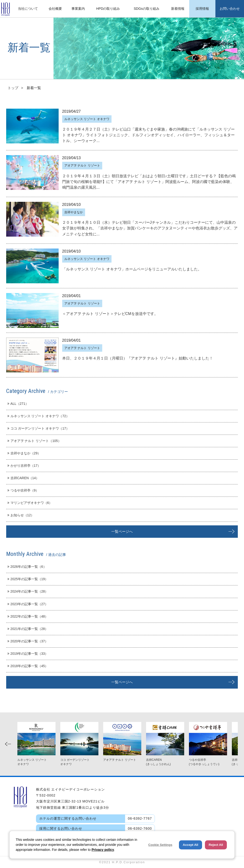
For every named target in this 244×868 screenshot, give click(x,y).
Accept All (191, 845)
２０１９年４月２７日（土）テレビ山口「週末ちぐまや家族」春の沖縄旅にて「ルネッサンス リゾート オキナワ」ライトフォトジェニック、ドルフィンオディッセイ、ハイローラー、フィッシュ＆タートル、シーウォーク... (148, 135)
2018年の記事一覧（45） (28, 666)
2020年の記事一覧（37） (28, 641)
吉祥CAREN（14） (23, 478)
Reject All (216, 845)
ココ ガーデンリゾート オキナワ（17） (38, 428)
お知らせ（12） (21, 515)
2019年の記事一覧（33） (28, 654)
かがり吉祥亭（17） (24, 466)
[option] (122, 742)
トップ (13, 88)
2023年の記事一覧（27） (28, 604)
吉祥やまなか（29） (24, 453)
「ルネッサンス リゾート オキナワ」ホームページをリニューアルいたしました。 (132, 269)
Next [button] (235, 744)
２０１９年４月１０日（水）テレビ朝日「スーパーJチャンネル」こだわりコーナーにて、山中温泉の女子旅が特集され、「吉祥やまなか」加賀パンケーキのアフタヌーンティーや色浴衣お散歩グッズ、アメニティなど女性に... (150, 228)
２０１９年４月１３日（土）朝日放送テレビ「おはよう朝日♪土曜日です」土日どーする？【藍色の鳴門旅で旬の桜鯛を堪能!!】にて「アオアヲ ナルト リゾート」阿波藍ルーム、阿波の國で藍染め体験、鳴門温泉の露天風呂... (149, 182)
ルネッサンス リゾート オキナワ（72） (38, 416)
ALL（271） (18, 404)
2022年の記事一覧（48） (28, 616)
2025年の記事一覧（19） (28, 579)
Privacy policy (103, 850)
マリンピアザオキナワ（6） (30, 503)
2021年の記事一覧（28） (28, 629)
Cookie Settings (160, 845)
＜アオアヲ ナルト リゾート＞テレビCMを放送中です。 (110, 314)
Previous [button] (8, 744)
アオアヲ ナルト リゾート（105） (34, 441)
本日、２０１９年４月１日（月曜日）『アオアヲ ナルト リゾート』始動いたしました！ (138, 358)
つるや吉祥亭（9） (23, 490)
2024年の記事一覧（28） (28, 591)
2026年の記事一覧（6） (27, 567)
